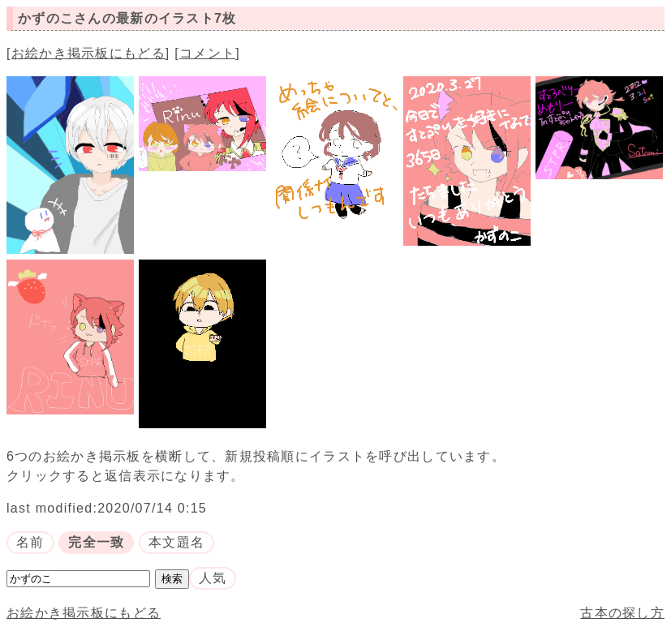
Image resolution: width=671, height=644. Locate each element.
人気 (213, 578)
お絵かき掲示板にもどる (88, 53)
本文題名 (176, 542)
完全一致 (96, 542)
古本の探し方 (622, 613)
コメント (207, 53)
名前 (30, 542)
